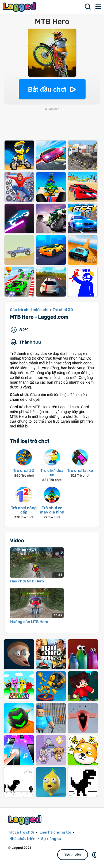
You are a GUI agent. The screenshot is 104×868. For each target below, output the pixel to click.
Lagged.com (25, 820)
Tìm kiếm (88, 7)
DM (95, 855)
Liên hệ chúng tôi (55, 832)
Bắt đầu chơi (47, 89)
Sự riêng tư (51, 839)
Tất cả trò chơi (21, 832)
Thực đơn (99, 7)
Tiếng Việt (73, 855)
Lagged (20, 7)
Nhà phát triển (22, 839)
